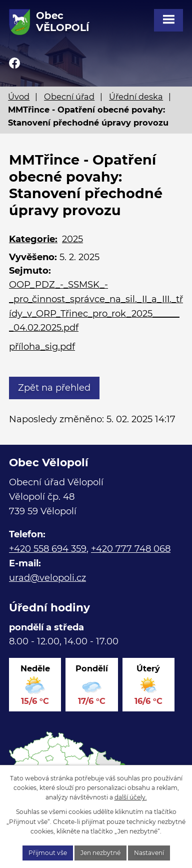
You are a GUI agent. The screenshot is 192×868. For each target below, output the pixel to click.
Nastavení (149, 853)
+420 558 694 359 (48, 549)
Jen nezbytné (100, 853)
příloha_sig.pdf (42, 347)
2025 (72, 239)
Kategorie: (33, 239)
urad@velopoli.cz (47, 578)
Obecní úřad (69, 97)
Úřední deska (136, 97)
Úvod (19, 97)
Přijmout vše (48, 853)
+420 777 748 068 (131, 549)
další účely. (131, 797)
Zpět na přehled (54, 388)
